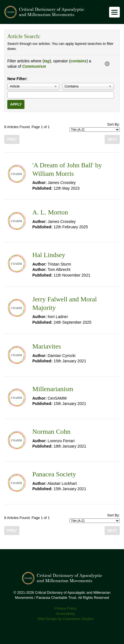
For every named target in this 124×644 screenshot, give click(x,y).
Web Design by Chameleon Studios (66, 619)
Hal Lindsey (49, 255)
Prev (12, 139)
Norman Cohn (51, 431)
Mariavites (47, 346)
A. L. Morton (50, 212)
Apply (16, 104)
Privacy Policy (66, 608)
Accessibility (66, 614)
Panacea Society (54, 474)
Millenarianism (53, 389)
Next (112, 139)
